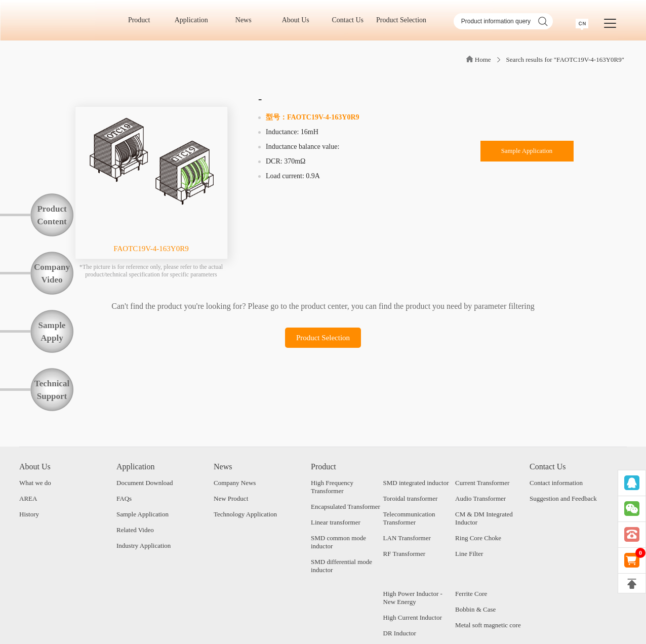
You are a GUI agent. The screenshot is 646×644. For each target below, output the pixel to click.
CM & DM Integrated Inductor (484, 518)
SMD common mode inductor (338, 542)
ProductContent (52, 215)
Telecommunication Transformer (409, 518)
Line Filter (469, 554)
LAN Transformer (407, 538)
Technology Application (245, 514)
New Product (231, 498)
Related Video (135, 530)
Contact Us (351, 20)
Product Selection (401, 20)
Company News (235, 483)
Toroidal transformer (411, 498)
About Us (299, 20)
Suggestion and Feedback (563, 498)
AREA (28, 498)
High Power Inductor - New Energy (413, 598)
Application (195, 20)
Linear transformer (336, 522)
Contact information (556, 483)
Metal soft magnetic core (488, 625)
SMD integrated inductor (416, 483)
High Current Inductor (413, 617)
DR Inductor (400, 633)
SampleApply (52, 332)
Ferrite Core (471, 594)
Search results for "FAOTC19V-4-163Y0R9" (565, 59)
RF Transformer (404, 554)
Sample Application (527, 153)
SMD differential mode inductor (341, 566)
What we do (35, 483)
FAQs (124, 498)
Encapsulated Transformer (346, 507)
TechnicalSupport (52, 390)
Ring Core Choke (478, 538)
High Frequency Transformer (332, 487)
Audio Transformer (480, 498)
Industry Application (144, 546)
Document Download (145, 483)
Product (143, 20)
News (247, 20)
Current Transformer (482, 483)
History (29, 514)
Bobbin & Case (475, 609)
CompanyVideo (52, 273)
